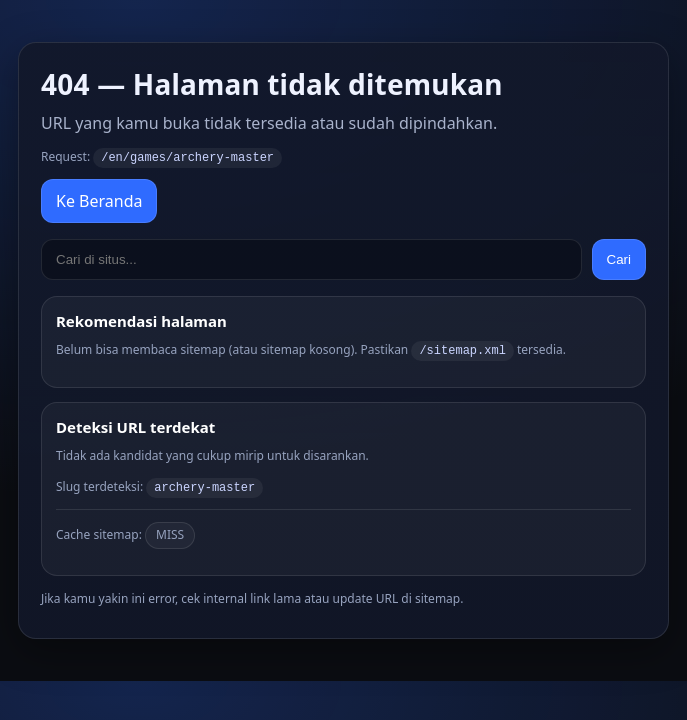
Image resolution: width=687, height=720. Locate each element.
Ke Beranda (99, 200)
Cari (619, 258)
